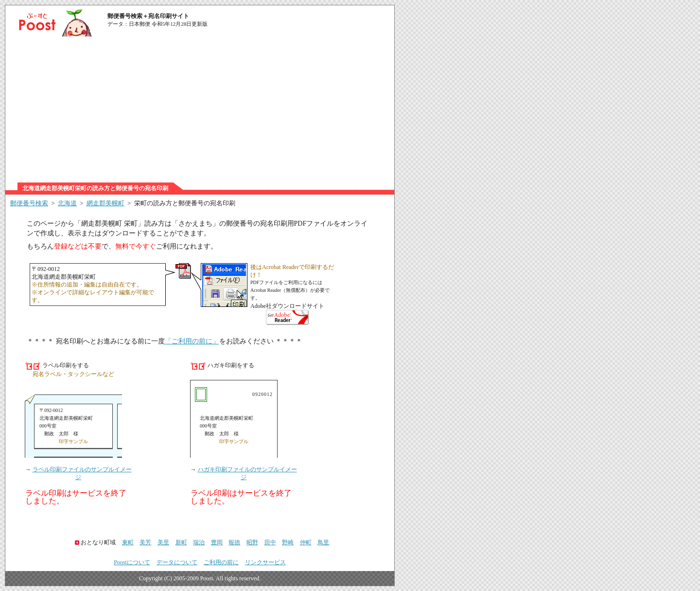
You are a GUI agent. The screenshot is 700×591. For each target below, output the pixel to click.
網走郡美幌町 (105, 203)
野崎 (288, 542)
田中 (270, 542)
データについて (177, 562)
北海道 (67, 203)
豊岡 (217, 542)
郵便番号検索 (29, 203)
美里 (163, 542)
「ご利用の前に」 (192, 341)
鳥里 (323, 542)
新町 (181, 542)
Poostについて (132, 562)
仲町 (306, 542)
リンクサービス (265, 562)
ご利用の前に (221, 562)
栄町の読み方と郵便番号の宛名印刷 (185, 203)
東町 (128, 542)
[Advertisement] (200, 109)
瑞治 (199, 542)
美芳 (145, 542)
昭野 (252, 542)
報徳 (234, 542)
